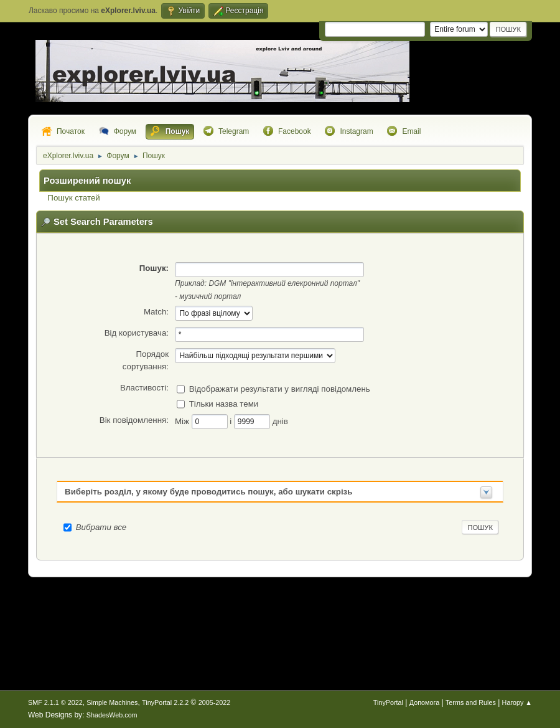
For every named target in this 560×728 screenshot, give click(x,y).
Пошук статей (73, 198)
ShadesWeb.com (112, 715)
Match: (156, 312)
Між (183, 421)
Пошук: (154, 268)
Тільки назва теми (224, 403)
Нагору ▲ (517, 702)
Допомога (424, 702)
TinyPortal (388, 702)
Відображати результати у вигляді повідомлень (280, 388)
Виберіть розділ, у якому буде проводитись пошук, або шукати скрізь (208, 492)
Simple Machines (112, 702)
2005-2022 (215, 702)
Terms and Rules (471, 702)
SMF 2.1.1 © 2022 (55, 702)
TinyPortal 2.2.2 (165, 702)
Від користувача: (137, 333)
